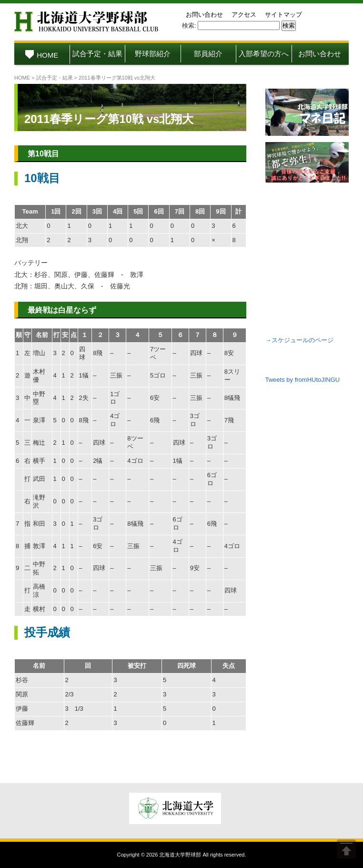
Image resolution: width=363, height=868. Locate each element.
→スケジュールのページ (299, 340)
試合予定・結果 (97, 54)
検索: (189, 26)
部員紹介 (208, 54)
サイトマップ (283, 15)
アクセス (244, 15)
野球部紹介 (153, 54)
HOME (42, 55)
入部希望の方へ (264, 54)
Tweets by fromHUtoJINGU (303, 380)
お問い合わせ (204, 15)
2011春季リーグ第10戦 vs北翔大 (109, 119)
